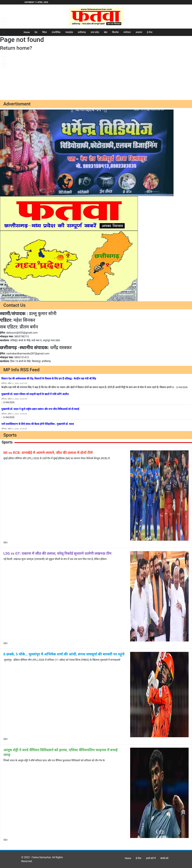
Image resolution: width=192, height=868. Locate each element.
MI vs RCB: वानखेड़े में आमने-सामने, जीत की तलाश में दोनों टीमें (48, 453)
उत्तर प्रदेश (95, 32)
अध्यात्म (139, 32)
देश (36, 32)
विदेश (44, 32)
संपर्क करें (164, 858)
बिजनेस (115, 32)
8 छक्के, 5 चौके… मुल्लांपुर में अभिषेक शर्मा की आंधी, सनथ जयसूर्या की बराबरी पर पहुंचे (64, 654)
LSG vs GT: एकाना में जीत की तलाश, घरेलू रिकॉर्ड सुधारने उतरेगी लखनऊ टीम (57, 553)
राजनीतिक (56, 32)
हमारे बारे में (151, 858)
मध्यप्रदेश (69, 32)
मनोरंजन (127, 32)
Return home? (16, 48)
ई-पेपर (150, 32)
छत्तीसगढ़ (82, 32)
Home (27, 32)
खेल (106, 32)
